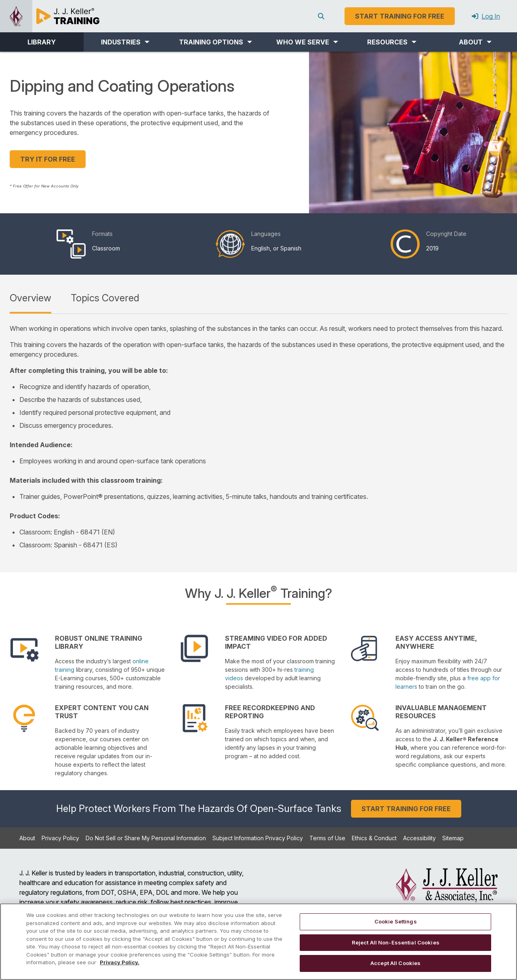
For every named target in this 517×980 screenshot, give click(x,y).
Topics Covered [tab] (105, 298)
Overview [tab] (30, 298)
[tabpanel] (258, 437)
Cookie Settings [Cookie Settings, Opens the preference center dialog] (396, 921)
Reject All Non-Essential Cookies (396, 942)
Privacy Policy (60, 838)
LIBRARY (42, 42)
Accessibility (419, 838)
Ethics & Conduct (374, 838)
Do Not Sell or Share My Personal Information (146, 838)
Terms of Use (327, 838)
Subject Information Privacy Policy (258, 838)
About (27, 838)
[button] (125, 42)
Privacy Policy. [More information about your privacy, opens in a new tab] (120, 962)
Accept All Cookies (395, 963)
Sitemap (453, 838)
